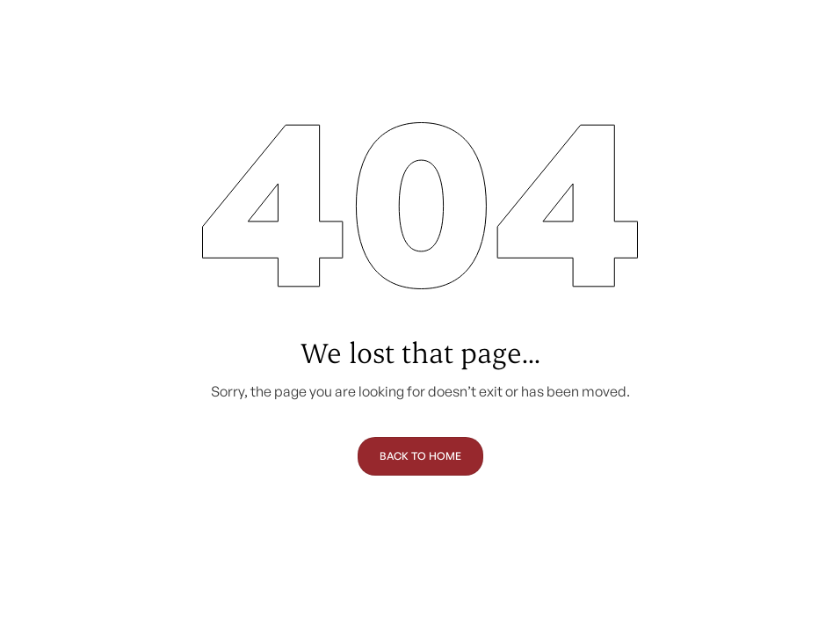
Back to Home (420, 456)
